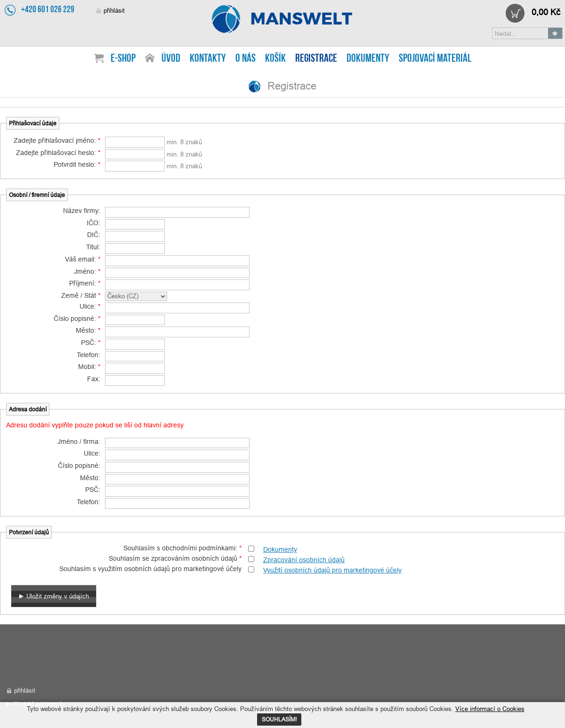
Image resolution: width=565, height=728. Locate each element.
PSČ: (91, 343)
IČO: (93, 223)
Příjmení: (85, 283)
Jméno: (87, 271)
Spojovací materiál (435, 59)
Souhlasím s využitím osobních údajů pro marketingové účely (150, 569)
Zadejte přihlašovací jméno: (57, 140)
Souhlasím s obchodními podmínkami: (182, 548)
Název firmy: (82, 211)
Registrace (282, 19)
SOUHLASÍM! (279, 719)
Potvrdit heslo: (77, 164)
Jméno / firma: (79, 442)
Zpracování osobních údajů (304, 560)
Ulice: (90, 306)
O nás (246, 59)
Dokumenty (280, 549)
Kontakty (208, 59)
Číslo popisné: (77, 319)
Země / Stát (81, 295)
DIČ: (94, 235)
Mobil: (89, 367)
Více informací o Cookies (490, 709)
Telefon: (89, 355)
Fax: (94, 379)
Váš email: (83, 259)
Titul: (93, 247)
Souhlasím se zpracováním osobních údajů (175, 558)
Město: (88, 330)
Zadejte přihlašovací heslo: (58, 153)
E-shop (123, 59)
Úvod (171, 59)
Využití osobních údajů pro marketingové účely (332, 570)
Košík (275, 59)
